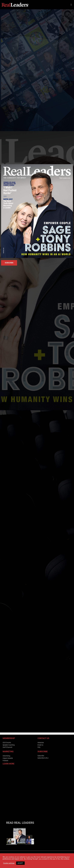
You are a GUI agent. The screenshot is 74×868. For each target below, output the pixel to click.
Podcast (5, 761)
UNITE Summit (7, 747)
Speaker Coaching (9, 745)
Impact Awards (8, 758)
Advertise (41, 743)
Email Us (40, 745)
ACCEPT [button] (20, 863)
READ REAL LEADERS (20, 823)
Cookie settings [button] (9, 863)
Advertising (6, 756)
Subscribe (41, 756)
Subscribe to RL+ (43, 758)
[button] (71, 5)
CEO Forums (7, 743)
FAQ (39, 747)
